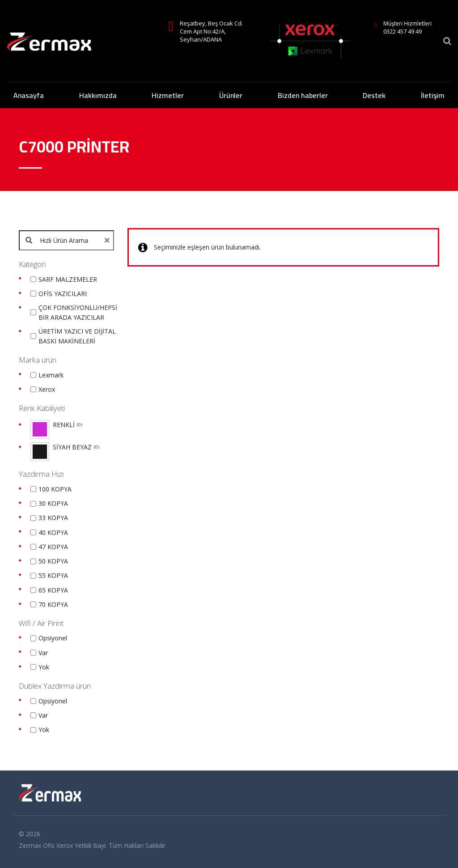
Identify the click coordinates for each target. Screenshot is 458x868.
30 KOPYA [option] (53, 503)
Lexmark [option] (51, 375)
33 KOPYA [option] (53, 518)
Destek (374, 95)
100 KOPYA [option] (55, 489)
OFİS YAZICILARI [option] (63, 294)
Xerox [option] (47, 389)
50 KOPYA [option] (53, 561)
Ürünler (231, 95)
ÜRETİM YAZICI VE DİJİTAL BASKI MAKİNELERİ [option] (77, 336)
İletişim (433, 95)
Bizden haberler (303, 95)
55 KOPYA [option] (53, 575)
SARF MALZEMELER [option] (68, 279)
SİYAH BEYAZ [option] (76, 447)
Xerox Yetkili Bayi (81, 845)
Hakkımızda (98, 95)
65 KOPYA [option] (53, 590)
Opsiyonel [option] (53, 638)
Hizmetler (168, 95)
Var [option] (43, 653)
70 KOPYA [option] (53, 604)
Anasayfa (29, 95)
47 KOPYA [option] (53, 547)
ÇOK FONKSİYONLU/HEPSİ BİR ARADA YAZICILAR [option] (78, 312)
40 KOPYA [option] (53, 532)
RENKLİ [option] (68, 425)
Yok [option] (44, 667)
